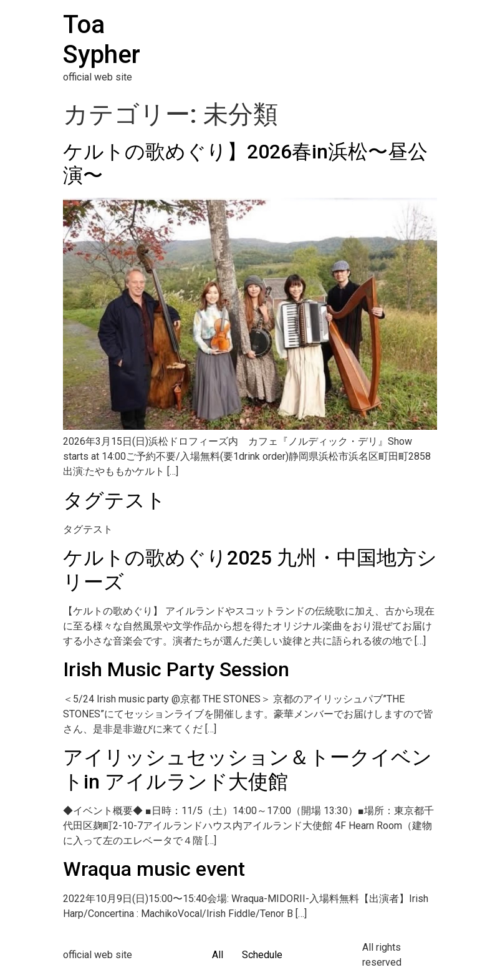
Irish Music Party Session (176, 669)
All (218, 955)
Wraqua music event (154, 869)
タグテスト (114, 500)
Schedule (262, 955)
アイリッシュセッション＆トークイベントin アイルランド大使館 (248, 769)
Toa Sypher (102, 40)
